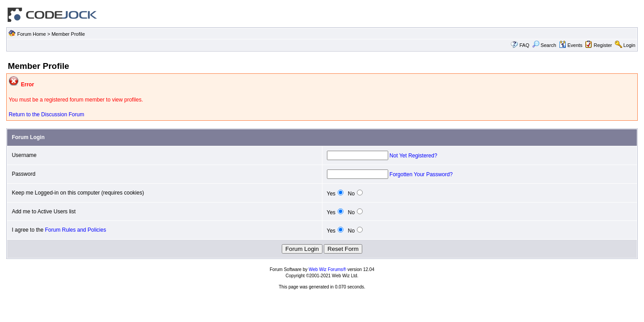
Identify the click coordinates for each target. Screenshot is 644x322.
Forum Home (31, 34)
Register (603, 45)
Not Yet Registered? (413, 156)
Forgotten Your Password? (421, 174)
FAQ (524, 45)
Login (629, 45)
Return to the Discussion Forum (46, 114)
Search (544, 45)
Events (571, 45)
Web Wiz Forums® (327, 269)
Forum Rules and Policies (75, 230)
